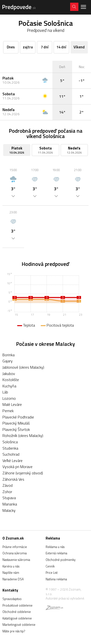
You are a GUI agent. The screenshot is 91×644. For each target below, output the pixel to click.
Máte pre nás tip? (14, 631)
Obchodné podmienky (61, 560)
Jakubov (9, 374)
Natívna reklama (56, 579)
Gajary (8, 361)
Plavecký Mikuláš (16, 423)
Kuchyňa (9, 386)
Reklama (53, 538)
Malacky (9, 510)
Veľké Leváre (12, 461)
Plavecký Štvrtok (16, 429)
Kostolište (11, 380)
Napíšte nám (11, 573)
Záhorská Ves (13, 479)
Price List (52, 573)
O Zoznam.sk (13, 538)
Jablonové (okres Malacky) (23, 367)
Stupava (9, 498)
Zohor (7, 492)
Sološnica (10, 442)
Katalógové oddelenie (17, 618)
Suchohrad (11, 454)
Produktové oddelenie (17, 605)
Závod (8, 485)
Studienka (10, 448)
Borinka (8, 355)
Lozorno (9, 398)
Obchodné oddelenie (17, 612)
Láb (5, 392)
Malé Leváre (12, 404)
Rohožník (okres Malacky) (23, 435)
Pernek (8, 411)
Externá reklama (56, 553)
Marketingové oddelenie (19, 625)
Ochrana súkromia (15, 553)
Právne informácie (15, 547)
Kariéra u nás (11, 566)
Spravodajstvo (12, 599)
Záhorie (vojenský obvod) (23, 473)
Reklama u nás (55, 547)
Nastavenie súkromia (16, 560)
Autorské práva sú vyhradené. (65, 598)
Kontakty (10, 590)
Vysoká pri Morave (17, 467)
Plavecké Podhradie (18, 417)
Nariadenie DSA (13, 579)
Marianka (10, 504)
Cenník (50, 566)
